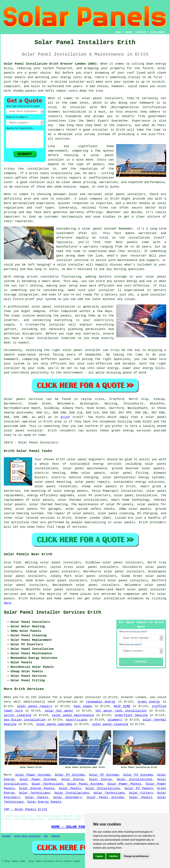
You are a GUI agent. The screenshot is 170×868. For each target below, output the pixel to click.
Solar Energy (73, 779)
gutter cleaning (17, 715)
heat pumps (83, 706)
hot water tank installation (121, 711)
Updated (55, 836)
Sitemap (6, 836)
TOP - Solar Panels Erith (25, 809)
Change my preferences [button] (136, 856)
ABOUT (129, 32)
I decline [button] (113, 856)
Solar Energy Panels (37, 788)
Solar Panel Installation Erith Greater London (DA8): (51, 64)
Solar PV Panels (139, 788)
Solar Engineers (68, 797)
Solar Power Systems (33, 775)
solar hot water (59, 711)
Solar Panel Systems (85, 784)
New (46, 836)
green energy (149, 702)
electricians (77, 720)
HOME (118, 32)
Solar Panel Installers (27, 836)
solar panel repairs (35, 706)
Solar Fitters (141, 793)
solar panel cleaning (110, 724)
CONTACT (141, 32)
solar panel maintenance (73, 715)
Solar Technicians (47, 784)
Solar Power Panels (124, 784)
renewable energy (101, 702)
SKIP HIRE (122, 706)
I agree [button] (99, 856)
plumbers (115, 720)
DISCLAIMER (157, 32)
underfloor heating (131, 715)
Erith (65, 417)
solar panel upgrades (54, 724)
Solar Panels (70, 788)
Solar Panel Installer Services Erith (52, 612)
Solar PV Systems (70, 775)
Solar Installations (135, 779)
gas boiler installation (25, 720)
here (7, 603)
